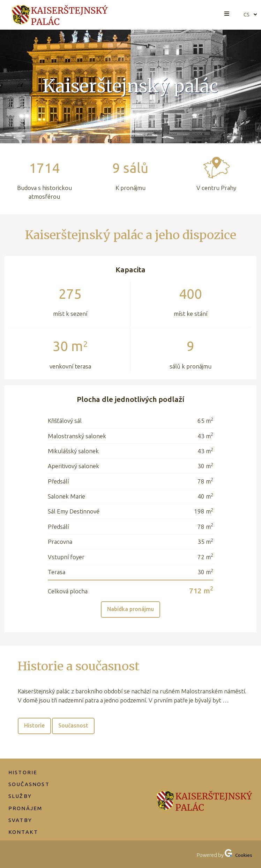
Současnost (76, 728)
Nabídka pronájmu (131, 610)
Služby (20, 789)
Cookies (243, 855)
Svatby (21, 813)
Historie (35, 728)
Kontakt (24, 825)
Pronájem (26, 801)
